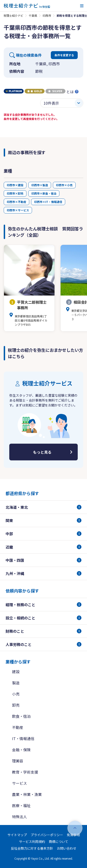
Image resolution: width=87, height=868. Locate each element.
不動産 (18, 727)
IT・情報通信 (23, 738)
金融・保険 (21, 750)
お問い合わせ (67, 848)
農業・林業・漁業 (27, 794)
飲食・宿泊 (21, 716)
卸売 (16, 705)
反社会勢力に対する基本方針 (32, 848)
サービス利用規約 (32, 841)
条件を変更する (64, 55)
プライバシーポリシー (47, 835)
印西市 (47, 15)
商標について (58, 841)
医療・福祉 (21, 805)
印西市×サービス (18, 210)
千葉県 (33, 15)
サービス (19, 783)
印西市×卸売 (15, 193)
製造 (16, 683)
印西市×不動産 (16, 202)
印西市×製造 (40, 185)
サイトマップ (17, 835)
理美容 (18, 761)
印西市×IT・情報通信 (48, 202)
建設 (16, 672)
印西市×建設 (15, 185)
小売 (16, 694)
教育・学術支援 (25, 772)
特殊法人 (19, 817)
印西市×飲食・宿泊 (44, 193)
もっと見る (42, 452)
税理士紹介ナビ (13, 15)
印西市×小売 (64, 185)
